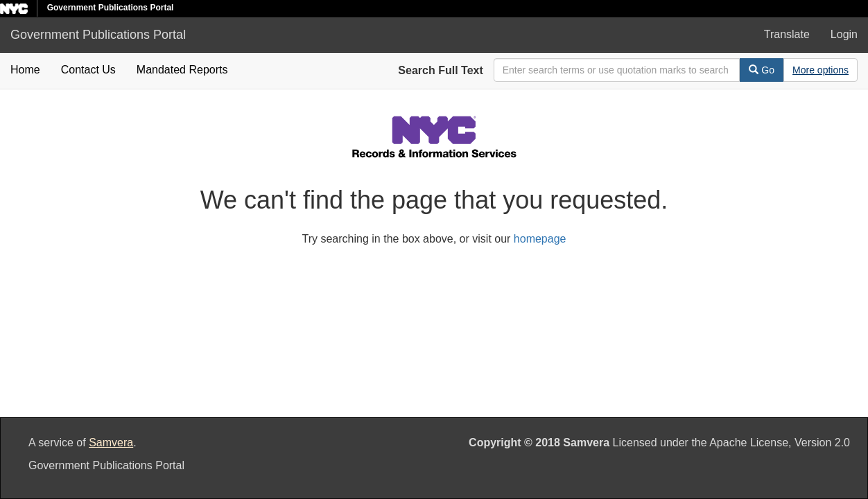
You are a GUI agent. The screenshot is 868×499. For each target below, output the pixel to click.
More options (821, 70)
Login (844, 34)
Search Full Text (440, 70)
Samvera (111, 443)
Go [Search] (762, 70)
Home (25, 70)
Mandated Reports (182, 70)
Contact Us (88, 70)
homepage (540, 239)
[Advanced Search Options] (821, 70)
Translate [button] (787, 34)
